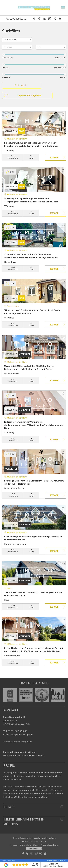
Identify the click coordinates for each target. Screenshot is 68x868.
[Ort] (51, 47)
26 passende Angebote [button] (23, 96)
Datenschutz (26, 845)
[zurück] (6, 695)
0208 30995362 (18, 19)
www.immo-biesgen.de (20, 742)
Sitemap (36, 845)
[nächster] (62, 695)
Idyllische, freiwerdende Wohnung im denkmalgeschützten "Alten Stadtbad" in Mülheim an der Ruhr (34, 425)
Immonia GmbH (39, 842)
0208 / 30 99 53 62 (17, 731)
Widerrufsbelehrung (50, 845)
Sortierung (20, 85)
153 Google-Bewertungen (53, 866)
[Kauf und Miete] (17, 40)
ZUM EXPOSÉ (55, 157)
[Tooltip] (65, 861)
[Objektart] (17, 47)
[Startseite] (34, 8)
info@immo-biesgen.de (22, 735)
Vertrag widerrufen (34, 849)
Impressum (14, 845)
